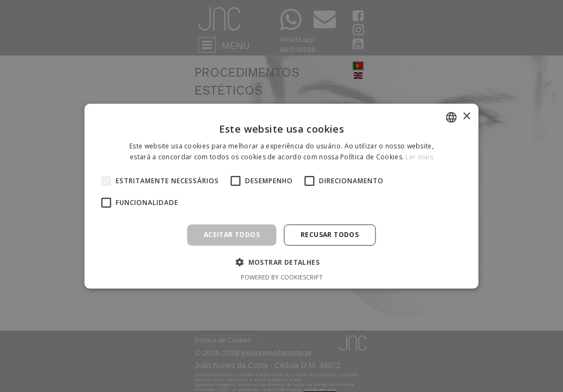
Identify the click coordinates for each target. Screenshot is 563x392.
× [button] (467, 117)
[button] (281, 262)
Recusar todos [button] (330, 235)
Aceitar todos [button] (232, 235)
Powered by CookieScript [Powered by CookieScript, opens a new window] (282, 277)
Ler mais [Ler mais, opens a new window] (419, 157)
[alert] (281, 196)
